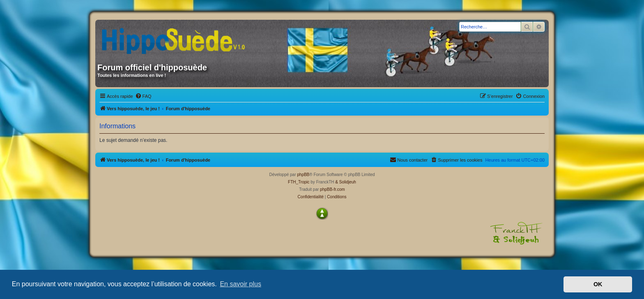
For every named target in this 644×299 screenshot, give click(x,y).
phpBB (303, 175)
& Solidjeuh (346, 182)
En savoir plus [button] (240, 284)
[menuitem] (143, 96)
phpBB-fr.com (332, 189)
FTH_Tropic (299, 182)
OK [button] (598, 284)
